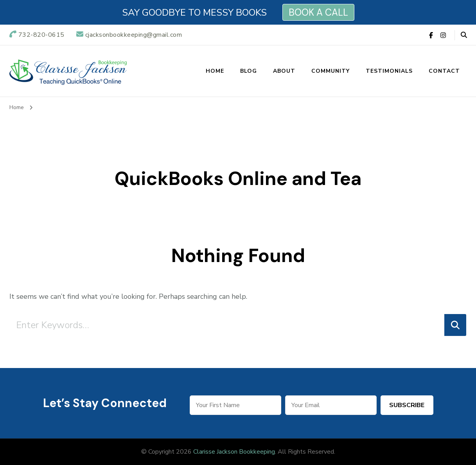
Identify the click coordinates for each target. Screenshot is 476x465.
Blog (249, 71)
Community (331, 71)
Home (215, 71)
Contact (444, 71)
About (284, 71)
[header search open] (464, 35)
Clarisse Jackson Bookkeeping (234, 452)
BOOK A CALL (318, 12)
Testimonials (389, 71)
